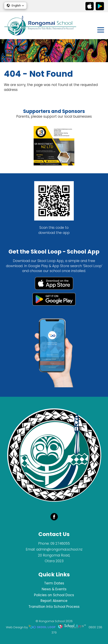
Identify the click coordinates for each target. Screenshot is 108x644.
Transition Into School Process (54, 607)
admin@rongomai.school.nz (59, 549)
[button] (15, 6)
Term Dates (54, 583)
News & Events (54, 589)
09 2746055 (60, 543)
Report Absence (54, 601)
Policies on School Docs (54, 595)
